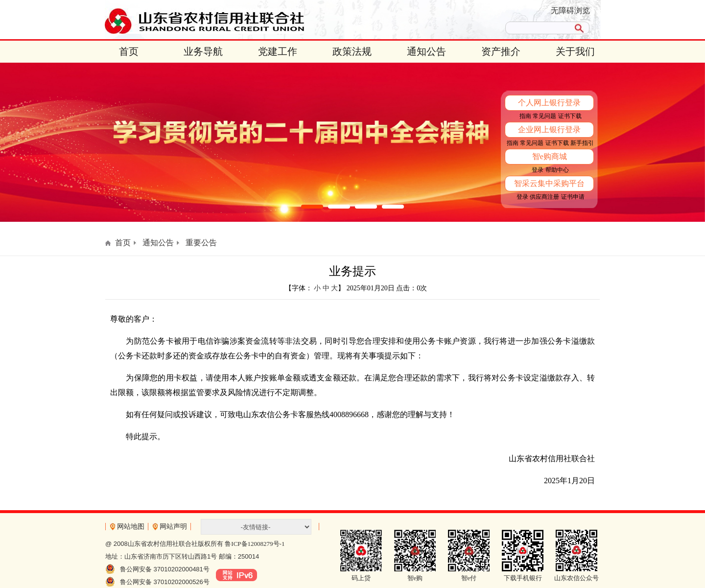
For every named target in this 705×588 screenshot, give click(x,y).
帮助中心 (557, 170)
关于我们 (575, 51)
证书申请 (573, 197)
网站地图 (131, 527)
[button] (312, 207)
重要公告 (201, 243)
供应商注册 (544, 197)
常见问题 (544, 116)
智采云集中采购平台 (549, 183)
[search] (538, 28)
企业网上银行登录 (549, 129)
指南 (525, 116)
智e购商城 (550, 156)
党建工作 (278, 51)
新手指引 (582, 143)
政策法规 (352, 51)
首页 (129, 51)
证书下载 (570, 116)
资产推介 (501, 51)
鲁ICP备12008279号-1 (255, 544)
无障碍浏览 (570, 11)
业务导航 (203, 51)
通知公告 (426, 51)
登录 (538, 170)
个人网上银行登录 (549, 103)
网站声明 (173, 527)
